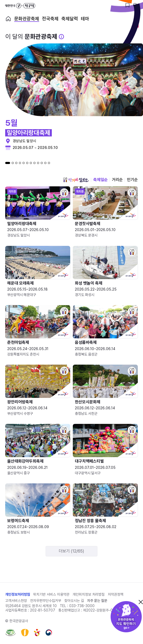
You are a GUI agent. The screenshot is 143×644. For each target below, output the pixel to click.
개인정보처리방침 (18, 594)
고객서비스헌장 (16, 601)
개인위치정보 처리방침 (89, 594)
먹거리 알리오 (76, 180)
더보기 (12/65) (71, 551)
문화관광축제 (27, 19)
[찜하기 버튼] (127, 5)
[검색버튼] (135, 5)
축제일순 (101, 180)
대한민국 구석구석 (20, 6)
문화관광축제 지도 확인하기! (126, 617)
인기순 (132, 180)
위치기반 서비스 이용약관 (51, 594)
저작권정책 (116, 594)
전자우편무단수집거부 (46, 601)
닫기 (141, 602)
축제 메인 (8, 19)
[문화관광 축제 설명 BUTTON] (61, 37)
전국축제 (50, 19)
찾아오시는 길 (74, 601)
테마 (85, 19)
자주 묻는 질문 (97, 601)
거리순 (117, 180)
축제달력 (70, 19)
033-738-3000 (82, 606)
